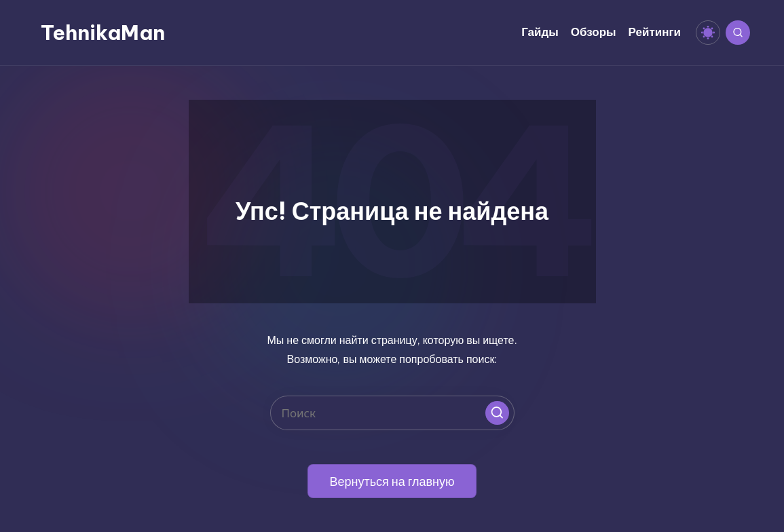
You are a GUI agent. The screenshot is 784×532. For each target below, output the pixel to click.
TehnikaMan (103, 33)
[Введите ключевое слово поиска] (392, 413)
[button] (497, 413)
